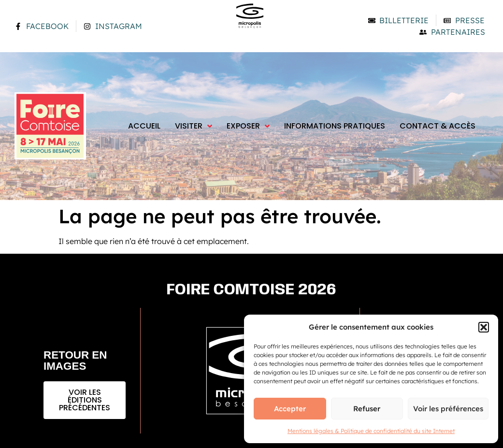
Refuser (367, 409)
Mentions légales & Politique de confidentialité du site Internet (371, 431)
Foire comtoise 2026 (251, 290)
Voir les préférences (448, 409)
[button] (484, 327)
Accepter (290, 409)
